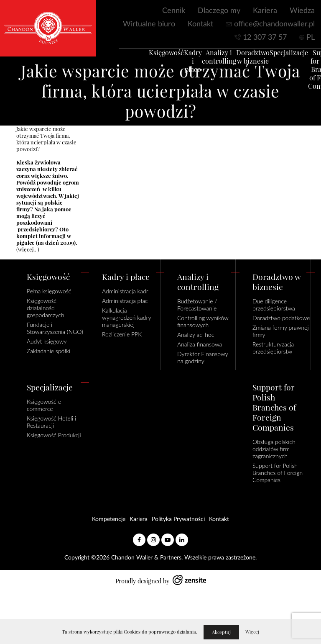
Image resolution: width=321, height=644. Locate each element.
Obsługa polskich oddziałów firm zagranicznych (274, 449)
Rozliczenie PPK (122, 334)
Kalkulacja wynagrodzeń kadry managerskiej (126, 317)
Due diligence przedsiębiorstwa (274, 305)
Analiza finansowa (200, 344)
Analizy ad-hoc (196, 335)
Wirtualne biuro (149, 24)
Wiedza (302, 11)
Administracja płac (125, 301)
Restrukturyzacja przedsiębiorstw (273, 348)
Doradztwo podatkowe (281, 318)
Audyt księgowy (47, 341)
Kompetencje (109, 519)
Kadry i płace (182, 65)
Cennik (174, 11)
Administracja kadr (125, 291)
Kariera (265, 11)
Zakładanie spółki (48, 351)
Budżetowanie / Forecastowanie (197, 305)
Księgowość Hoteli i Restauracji (51, 422)
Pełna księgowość (49, 291)
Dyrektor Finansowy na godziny (203, 357)
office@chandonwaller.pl (274, 24)
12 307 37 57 (265, 38)
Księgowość (155, 57)
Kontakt (200, 24)
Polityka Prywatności (178, 519)
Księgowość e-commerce (45, 405)
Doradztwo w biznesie (242, 61)
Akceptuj (221, 632)
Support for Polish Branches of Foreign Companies (278, 473)
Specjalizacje (278, 57)
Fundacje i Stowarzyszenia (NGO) (55, 328)
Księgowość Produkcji (54, 435)
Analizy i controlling (208, 61)
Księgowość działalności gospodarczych (45, 308)
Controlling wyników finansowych (203, 321)
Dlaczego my (219, 11)
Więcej (252, 632)
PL (311, 38)
